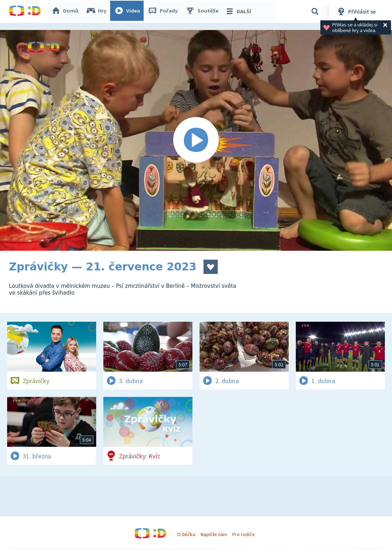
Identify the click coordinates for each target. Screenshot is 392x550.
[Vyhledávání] (315, 11)
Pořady (164, 11)
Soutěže (203, 11)
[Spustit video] (196, 140)
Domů (66, 11)
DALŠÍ (239, 11)
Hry (98, 11)
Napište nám (214, 534)
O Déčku (186, 534)
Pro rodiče (244, 534)
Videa (129, 11)
